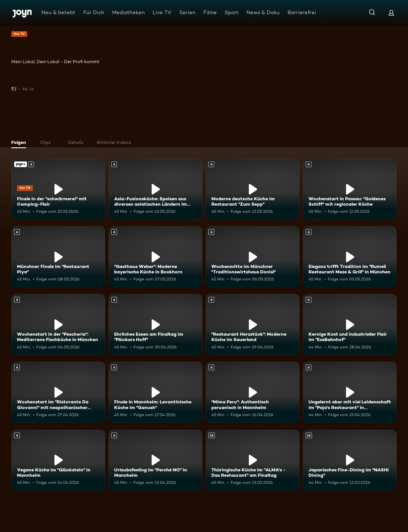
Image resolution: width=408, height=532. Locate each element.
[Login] (391, 13)
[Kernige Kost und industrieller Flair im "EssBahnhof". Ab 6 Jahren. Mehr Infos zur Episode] (350, 324)
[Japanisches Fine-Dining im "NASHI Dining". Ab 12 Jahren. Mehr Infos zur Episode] (350, 460)
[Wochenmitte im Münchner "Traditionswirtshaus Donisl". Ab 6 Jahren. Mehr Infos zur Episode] (253, 257)
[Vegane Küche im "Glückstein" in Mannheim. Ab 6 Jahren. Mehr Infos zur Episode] (58, 460)
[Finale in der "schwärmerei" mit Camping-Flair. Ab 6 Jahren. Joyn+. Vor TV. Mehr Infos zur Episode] (58, 189)
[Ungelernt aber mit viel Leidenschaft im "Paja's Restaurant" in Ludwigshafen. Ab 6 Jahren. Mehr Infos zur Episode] (350, 392)
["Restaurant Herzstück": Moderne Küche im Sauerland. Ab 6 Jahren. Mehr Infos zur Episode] (253, 324)
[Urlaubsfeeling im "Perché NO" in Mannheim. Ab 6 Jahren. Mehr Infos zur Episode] (155, 460)
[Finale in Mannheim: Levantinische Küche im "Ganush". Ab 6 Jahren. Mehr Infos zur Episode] (155, 392)
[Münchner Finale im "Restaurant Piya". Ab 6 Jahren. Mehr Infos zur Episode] (58, 257)
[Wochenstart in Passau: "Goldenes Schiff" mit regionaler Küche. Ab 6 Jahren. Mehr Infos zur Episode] (350, 189)
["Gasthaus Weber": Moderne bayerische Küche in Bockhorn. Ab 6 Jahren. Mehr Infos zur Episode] (155, 257)
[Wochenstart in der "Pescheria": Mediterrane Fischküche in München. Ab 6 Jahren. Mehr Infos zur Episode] (58, 324)
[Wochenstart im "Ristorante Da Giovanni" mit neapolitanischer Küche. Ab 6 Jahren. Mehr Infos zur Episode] (58, 392)
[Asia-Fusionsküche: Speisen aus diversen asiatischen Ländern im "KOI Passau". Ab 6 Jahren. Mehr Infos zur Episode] (155, 189)
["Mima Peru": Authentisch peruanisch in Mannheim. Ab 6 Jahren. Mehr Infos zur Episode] (253, 392)
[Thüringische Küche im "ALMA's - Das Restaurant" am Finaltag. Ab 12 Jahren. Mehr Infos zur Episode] (253, 460)
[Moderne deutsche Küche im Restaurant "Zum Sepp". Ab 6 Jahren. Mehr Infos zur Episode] (253, 189)
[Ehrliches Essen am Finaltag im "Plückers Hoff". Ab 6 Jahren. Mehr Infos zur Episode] (155, 324)
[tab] (20, 143)
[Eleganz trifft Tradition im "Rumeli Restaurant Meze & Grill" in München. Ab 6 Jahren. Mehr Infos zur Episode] (350, 257)
